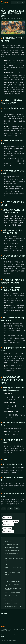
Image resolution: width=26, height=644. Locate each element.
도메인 (2, 637)
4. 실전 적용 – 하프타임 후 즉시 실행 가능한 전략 (13, 570)
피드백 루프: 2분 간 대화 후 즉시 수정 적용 (13, 595)
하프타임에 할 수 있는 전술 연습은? (12, 604)
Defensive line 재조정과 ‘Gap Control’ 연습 (14, 578)
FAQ (4, 598)
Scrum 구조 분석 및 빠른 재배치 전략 (12, 550)
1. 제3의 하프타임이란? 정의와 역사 (10, 542)
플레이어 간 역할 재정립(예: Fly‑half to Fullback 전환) (13, 574)
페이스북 (10, 509)
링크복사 (17, 509)
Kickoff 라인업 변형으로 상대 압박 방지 (13, 553)
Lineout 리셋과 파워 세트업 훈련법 (12, 548)
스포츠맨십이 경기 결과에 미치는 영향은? (13, 607)
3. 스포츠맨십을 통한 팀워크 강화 (10, 556)
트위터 (4, 509)
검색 (14, 637)
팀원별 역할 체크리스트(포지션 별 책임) (12, 592)
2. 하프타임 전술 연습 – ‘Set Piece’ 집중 (12, 545)
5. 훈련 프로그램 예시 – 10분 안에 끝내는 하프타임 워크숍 (13, 585)
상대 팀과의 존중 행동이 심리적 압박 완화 (13, 567)
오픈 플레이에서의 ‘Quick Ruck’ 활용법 (13, 581)
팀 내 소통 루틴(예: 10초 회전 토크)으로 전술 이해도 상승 (13, 564)
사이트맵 (3, 634)
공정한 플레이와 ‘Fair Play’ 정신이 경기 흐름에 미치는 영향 (14, 559)
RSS (15, 634)
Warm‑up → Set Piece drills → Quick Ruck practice (13, 589)
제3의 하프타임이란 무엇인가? (11, 601)
